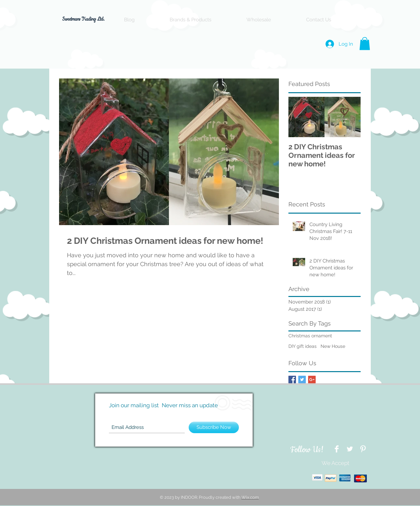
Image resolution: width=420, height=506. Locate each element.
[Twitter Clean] (350, 449)
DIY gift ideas (303, 346)
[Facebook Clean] (337, 449)
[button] (365, 43)
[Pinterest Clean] (363, 449)
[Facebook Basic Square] (292, 379)
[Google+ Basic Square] (312, 379)
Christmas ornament (310, 336)
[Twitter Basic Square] (302, 379)
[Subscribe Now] (214, 427)
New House (333, 346)
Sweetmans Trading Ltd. (84, 19)
